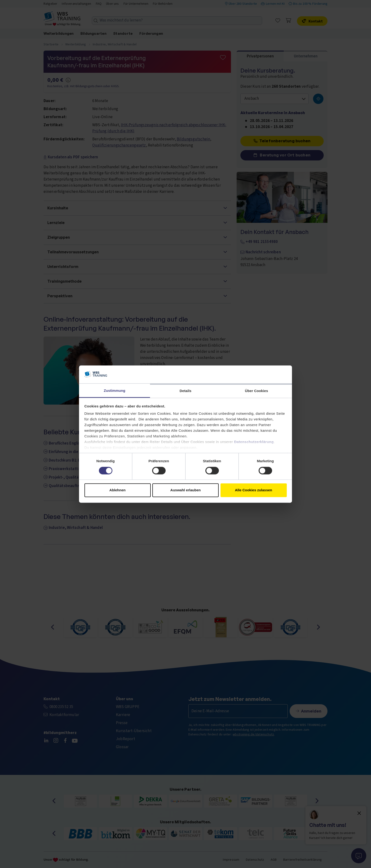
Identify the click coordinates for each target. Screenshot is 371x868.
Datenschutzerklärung (254, 442)
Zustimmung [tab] (115, 391)
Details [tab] (185, 391)
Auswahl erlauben (185, 490)
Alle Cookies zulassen (254, 490)
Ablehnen (117, 490)
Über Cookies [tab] (256, 391)
